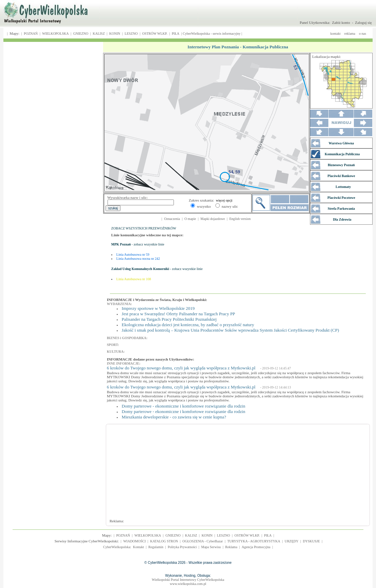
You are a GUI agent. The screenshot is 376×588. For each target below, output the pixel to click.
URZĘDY (291, 541)
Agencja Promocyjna (256, 547)
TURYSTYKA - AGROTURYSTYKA (254, 541)
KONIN (115, 34)
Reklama (231, 547)
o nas (363, 34)
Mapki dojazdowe (213, 219)
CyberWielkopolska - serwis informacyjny (212, 34)
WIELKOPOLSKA (55, 34)
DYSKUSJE (311, 541)
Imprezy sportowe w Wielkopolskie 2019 (158, 308)
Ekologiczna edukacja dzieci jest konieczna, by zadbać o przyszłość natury (188, 325)
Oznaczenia (172, 219)
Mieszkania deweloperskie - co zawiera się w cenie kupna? (174, 417)
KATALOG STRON (164, 541)
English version (240, 219)
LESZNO (131, 34)
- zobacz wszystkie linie (138, 244)
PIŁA (176, 34)
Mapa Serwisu (211, 547)
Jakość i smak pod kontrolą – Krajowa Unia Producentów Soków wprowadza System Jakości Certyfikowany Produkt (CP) (231, 330)
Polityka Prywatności (182, 547)
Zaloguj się (363, 22)
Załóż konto (341, 22)
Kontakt (138, 547)
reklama (350, 34)
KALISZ (99, 34)
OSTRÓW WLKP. (155, 34)
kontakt (336, 34)
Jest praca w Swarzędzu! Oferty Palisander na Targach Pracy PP (178, 314)
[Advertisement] (201, 475)
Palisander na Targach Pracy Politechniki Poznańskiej (169, 319)
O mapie (190, 219)
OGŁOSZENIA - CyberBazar (203, 541)
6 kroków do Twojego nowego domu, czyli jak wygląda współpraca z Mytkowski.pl (181, 368)
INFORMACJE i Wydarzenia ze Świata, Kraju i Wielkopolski (156, 300)
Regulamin (156, 547)
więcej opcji (224, 200)
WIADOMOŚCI (134, 541)
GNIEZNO (81, 34)
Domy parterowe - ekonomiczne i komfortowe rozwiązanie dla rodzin (184, 406)
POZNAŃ (31, 34)
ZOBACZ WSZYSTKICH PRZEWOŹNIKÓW (144, 228)
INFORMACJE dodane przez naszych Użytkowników (150, 359)
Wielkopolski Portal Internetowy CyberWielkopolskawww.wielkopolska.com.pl (188, 582)
